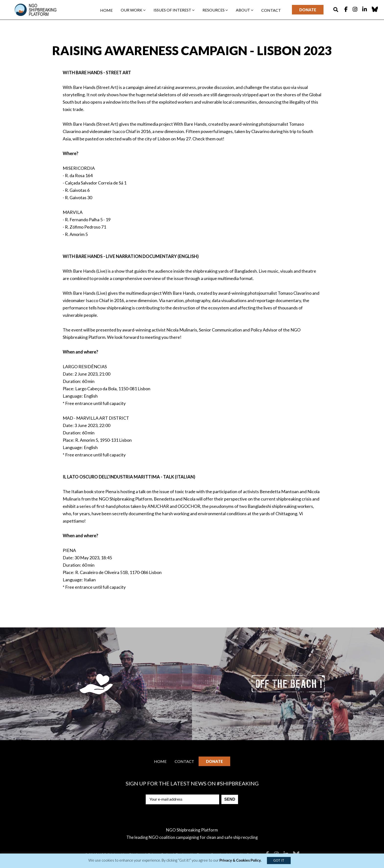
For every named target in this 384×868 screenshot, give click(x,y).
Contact (271, 10)
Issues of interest (174, 10)
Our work (133, 10)
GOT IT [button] (279, 860)
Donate (308, 10)
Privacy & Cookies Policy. (240, 860)
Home (106, 10)
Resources (215, 10)
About (245, 10)
